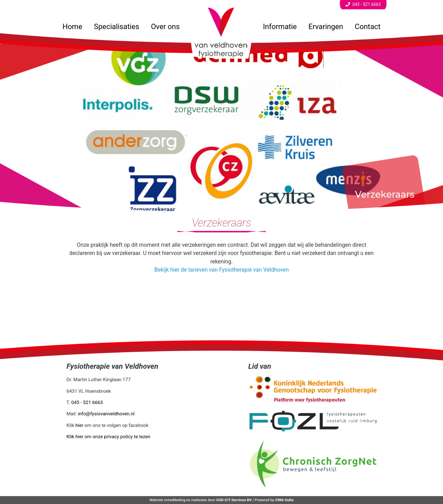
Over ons (165, 27)
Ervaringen (326, 27)
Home (72, 27)
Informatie (280, 27)
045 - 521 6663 (87, 402)
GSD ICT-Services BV (234, 500)
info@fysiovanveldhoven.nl (106, 414)
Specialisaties (117, 27)
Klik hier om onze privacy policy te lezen (108, 437)
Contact (368, 27)
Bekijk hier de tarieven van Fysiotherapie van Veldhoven (221, 270)
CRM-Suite (284, 500)
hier (79, 425)
